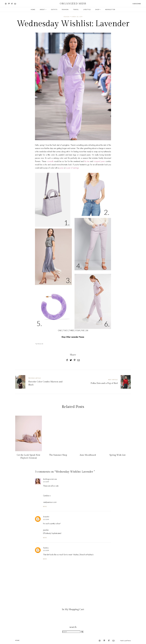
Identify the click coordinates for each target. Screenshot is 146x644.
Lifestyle (87, 10)
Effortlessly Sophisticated (52, 533)
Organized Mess (73, 4)
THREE (72, 331)
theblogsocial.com (50, 479)
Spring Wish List (117, 455)
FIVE (83, 331)
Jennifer (46, 517)
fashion (67, 17)
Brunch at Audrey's (87, 555)
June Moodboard (88, 455)
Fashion (65, 10)
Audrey (46, 548)
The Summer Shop (58, 455)
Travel (76, 10)
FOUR (78, 331)
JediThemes (128, 641)
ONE (60, 331)
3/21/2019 (46, 482)
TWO (65, 331)
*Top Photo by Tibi (39, 344)
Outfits (54, 10)
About (42, 10)
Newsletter (110, 10)
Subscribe (137, 4)
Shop (97, 10)
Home (33, 10)
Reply (45, 506)
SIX (87, 331)
